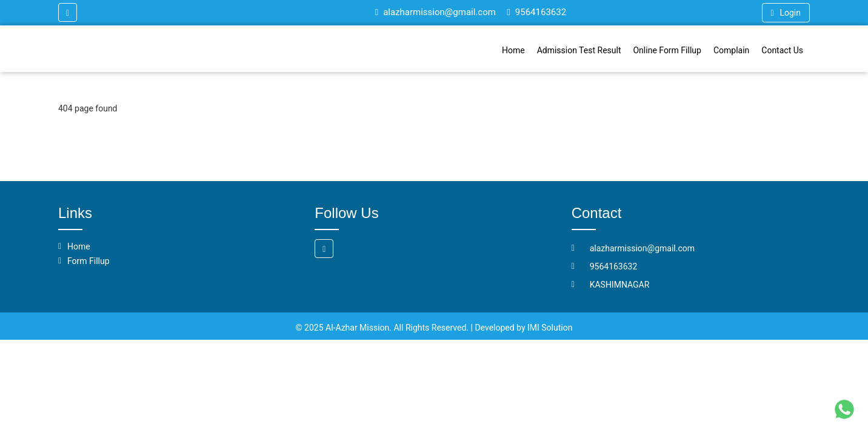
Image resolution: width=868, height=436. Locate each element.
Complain (731, 50)
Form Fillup (88, 261)
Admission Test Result (579, 50)
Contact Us (782, 50)
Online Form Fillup (667, 50)
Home (513, 50)
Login (786, 13)
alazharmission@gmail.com (436, 12)
